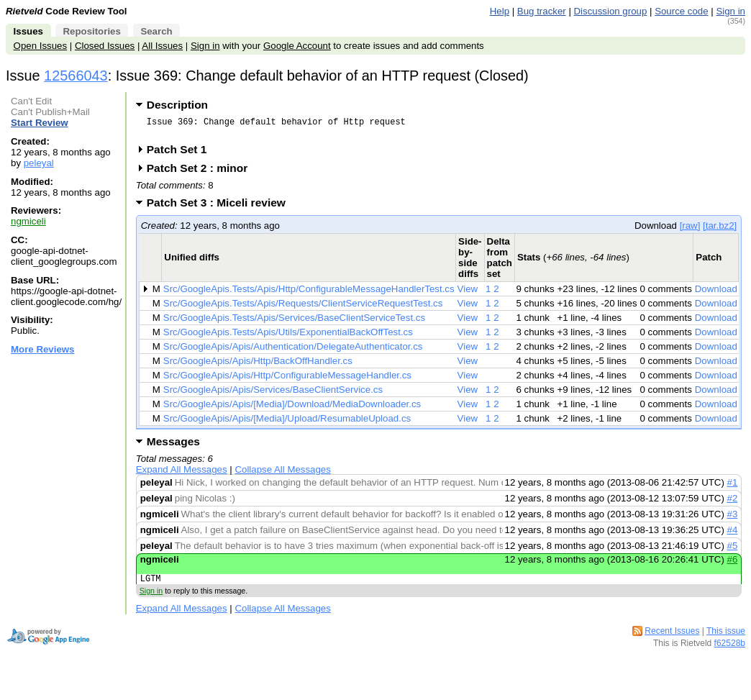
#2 (733, 503)
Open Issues (40, 46)
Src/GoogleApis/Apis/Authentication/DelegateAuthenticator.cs (293, 351)
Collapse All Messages (282, 474)
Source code (681, 11)
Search (156, 31)
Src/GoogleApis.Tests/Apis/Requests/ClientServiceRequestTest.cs (303, 308)
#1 (733, 487)
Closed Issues (105, 46)
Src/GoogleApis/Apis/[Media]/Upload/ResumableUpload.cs (287, 423)
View (468, 293)
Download (716, 293)
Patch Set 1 (182, 154)
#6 (733, 564)
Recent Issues (672, 637)
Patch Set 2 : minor (202, 172)
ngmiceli (28, 221)
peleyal (39, 163)
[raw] (690, 230)
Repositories (91, 31)
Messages (173, 446)
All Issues (162, 46)
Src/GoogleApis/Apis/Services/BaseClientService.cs (273, 394)
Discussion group (611, 11)
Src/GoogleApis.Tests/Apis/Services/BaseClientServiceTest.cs (294, 322)
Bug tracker (542, 11)
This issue (726, 637)
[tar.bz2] (720, 230)
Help (500, 11)
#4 (733, 534)
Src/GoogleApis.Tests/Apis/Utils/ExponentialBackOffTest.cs (288, 336)
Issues (28, 31)
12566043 (76, 76)
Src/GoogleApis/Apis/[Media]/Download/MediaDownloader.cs (292, 408)
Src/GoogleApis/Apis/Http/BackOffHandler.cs (258, 365)
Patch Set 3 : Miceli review (221, 207)
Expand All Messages (182, 474)
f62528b (730, 650)
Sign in (730, 11)
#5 (733, 550)
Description (177, 105)
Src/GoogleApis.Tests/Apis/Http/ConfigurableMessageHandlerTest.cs (309, 293)
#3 (733, 518)
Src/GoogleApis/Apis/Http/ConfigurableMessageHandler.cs (287, 379)
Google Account (297, 46)
